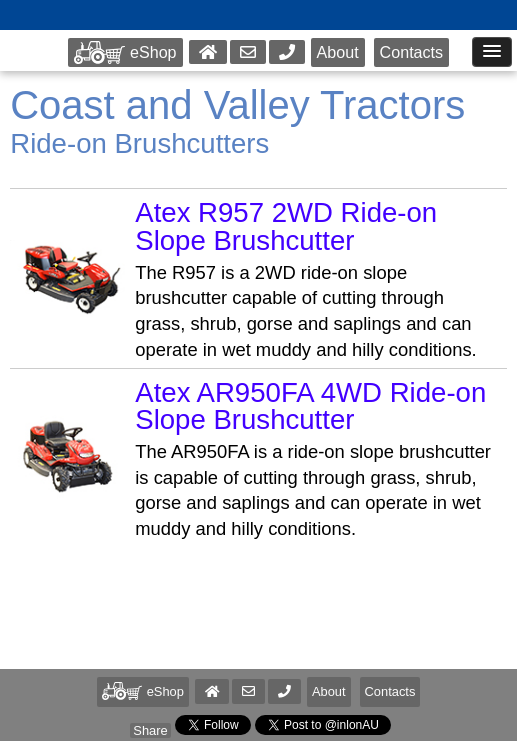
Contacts (412, 52)
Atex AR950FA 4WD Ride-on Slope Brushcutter (310, 406)
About (338, 52)
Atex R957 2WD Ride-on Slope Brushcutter (286, 226)
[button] (284, 691)
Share (150, 730)
